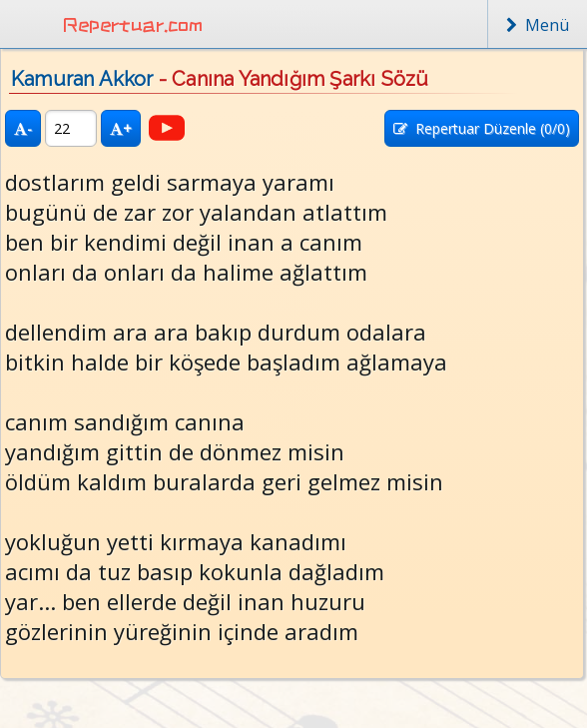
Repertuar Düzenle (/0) (482, 128)
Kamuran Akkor (82, 79)
